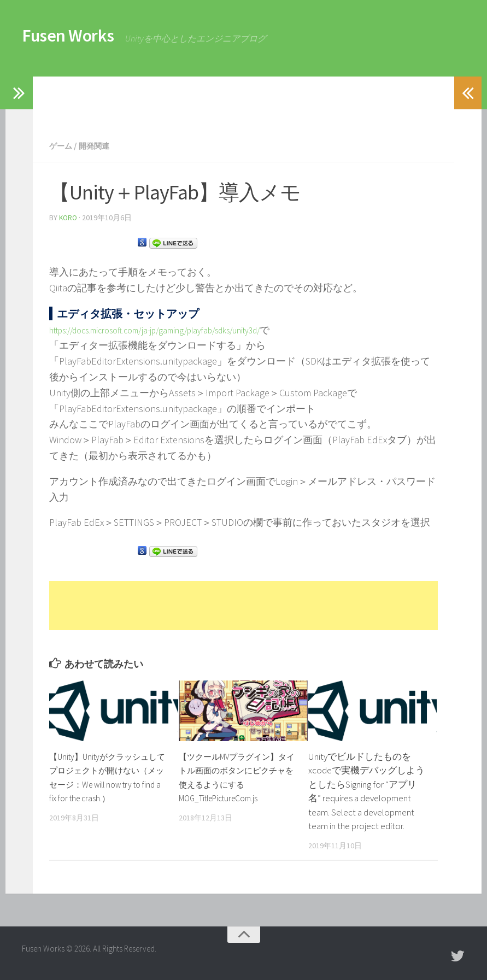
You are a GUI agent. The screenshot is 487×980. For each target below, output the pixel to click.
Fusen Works (83, 38)
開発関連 (99, 145)
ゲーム (62, 145)
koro (69, 217)
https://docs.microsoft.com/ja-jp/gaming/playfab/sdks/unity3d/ (177, 329)
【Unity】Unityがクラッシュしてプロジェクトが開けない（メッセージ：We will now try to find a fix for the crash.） (105, 783)
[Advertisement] (232, 101)
